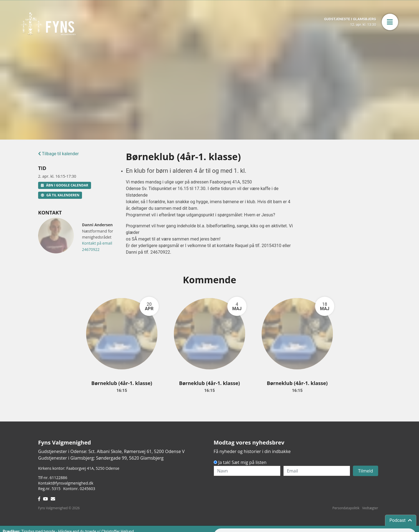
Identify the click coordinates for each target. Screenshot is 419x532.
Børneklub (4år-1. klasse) (122, 383)
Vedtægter (370, 508)
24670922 (91, 249)
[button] (390, 22)
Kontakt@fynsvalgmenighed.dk (66, 483)
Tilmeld (366, 471)
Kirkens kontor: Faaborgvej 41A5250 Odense (79, 468)
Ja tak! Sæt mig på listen (242, 462)
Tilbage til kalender (58, 154)
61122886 (58, 478)
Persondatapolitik (346, 508)
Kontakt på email (97, 243)
